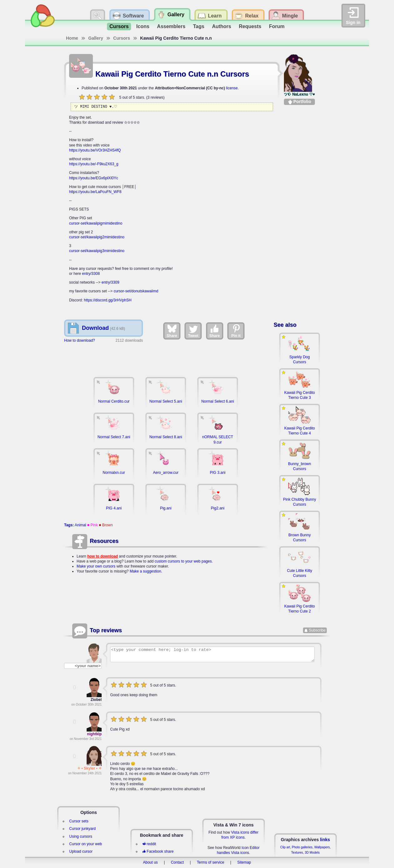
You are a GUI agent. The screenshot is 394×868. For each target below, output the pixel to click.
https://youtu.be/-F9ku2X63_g (94, 164)
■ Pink (93, 525)
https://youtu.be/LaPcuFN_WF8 (95, 192)
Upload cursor (81, 851)
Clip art (285, 847)
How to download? (80, 340)
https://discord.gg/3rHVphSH (108, 300)
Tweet (193, 331)
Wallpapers (322, 847)
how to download (103, 556)
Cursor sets (79, 821)
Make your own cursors (96, 566)
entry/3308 (91, 274)
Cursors (119, 26)
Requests (250, 26)
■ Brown (106, 525)
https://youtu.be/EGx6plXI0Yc (94, 178)
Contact (177, 862)
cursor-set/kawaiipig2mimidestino (97, 237)
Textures (297, 853)
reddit (149, 844)
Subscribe (317, 630)
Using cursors (81, 836)
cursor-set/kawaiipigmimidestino (96, 223)
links (325, 840)
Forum (277, 26)
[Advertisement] (166, 357)
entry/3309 (111, 282)
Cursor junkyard (82, 829)
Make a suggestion (146, 571)
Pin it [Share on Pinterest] (236, 331)
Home (72, 38)
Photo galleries (302, 847)
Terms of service (211, 862)
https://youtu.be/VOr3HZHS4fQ (95, 150)
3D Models (312, 853)
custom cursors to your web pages (183, 561)
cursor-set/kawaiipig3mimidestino (97, 251)
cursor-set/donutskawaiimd (136, 291)
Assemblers (171, 26)
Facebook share (158, 851)
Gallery (96, 38)
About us (150, 862)
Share (172, 331)
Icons (143, 26)
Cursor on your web (86, 844)
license (232, 88)
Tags (199, 26)
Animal (81, 525)
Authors (222, 26)
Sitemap (244, 862)
